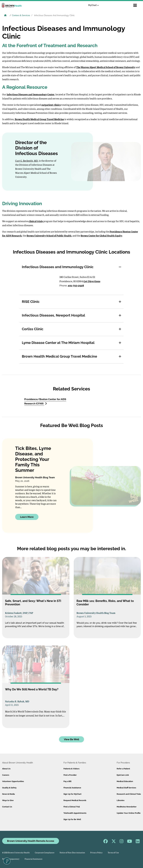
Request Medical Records (75, 800)
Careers (6, 775)
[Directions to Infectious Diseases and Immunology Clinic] (39, 282)
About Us (6, 769)
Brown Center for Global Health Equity (101, 236)
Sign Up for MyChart (72, 794)
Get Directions (92, 282)
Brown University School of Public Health (49, 236)
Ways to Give (8, 800)
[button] (120, 267)
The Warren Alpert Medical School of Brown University (106, 68)
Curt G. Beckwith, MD (27, 161)
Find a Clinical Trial (72, 807)
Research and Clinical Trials (129, 794)
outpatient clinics (51, 105)
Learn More (27, 517)
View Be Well (71, 739)
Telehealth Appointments (75, 813)
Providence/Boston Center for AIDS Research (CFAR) (45, 401)
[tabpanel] (71, 284)
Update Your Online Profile (129, 813)
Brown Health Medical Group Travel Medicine (39, 120)
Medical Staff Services (126, 788)
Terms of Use (113, 853)
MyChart (93, 5)
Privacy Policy (96, 853)
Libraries (121, 800)
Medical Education (125, 781)
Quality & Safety (9, 788)
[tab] (71, 267)
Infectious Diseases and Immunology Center (31, 95)
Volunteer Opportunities (13, 781)
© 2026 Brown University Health (16, 853)
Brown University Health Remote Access (31, 841)
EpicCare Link (123, 775)
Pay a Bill (67, 781)
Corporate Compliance (45, 853)
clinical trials (36, 222)
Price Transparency (11, 859)
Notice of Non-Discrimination (72, 853)
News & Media (8, 794)
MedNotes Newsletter (127, 807)
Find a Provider (70, 775)
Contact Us (7, 807)
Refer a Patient (123, 769)
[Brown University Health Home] (5, 16)
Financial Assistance (72, 788)
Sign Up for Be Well (72, 819)
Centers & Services (21, 15)
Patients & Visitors (71, 769)
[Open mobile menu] (135, 5)
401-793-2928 (76, 286)
